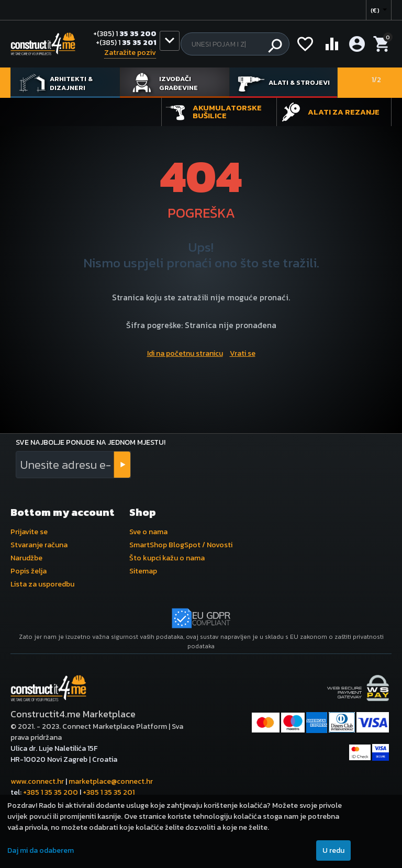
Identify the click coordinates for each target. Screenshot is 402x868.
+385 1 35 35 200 (51, 792)
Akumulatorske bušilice (227, 111)
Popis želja (29, 571)
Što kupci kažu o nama (167, 558)
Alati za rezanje (344, 112)
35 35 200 (125, 34)
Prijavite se (29, 532)
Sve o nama (148, 532)
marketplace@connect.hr (111, 781)
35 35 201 (126, 43)
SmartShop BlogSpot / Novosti (181, 545)
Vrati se (243, 353)
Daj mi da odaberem (41, 850)
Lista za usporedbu (42, 584)
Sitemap (143, 571)
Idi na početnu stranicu (185, 353)
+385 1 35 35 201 (109, 792)
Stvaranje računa (39, 545)
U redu (333, 850)
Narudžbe (26, 558)
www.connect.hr (37, 781)
